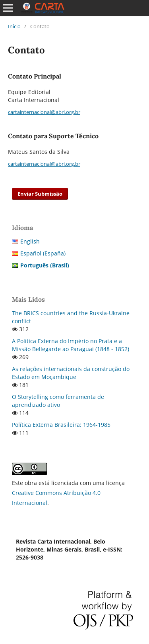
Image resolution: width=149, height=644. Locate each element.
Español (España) (43, 253)
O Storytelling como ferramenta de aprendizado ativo (58, 401)
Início (14, 26)
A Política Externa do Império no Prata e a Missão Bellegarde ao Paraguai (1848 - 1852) (71, 345)
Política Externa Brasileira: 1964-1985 (61, 425)
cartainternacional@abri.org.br (44, 112)
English (30, 241)
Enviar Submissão (40, 194)
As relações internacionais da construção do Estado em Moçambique (71, 373)
